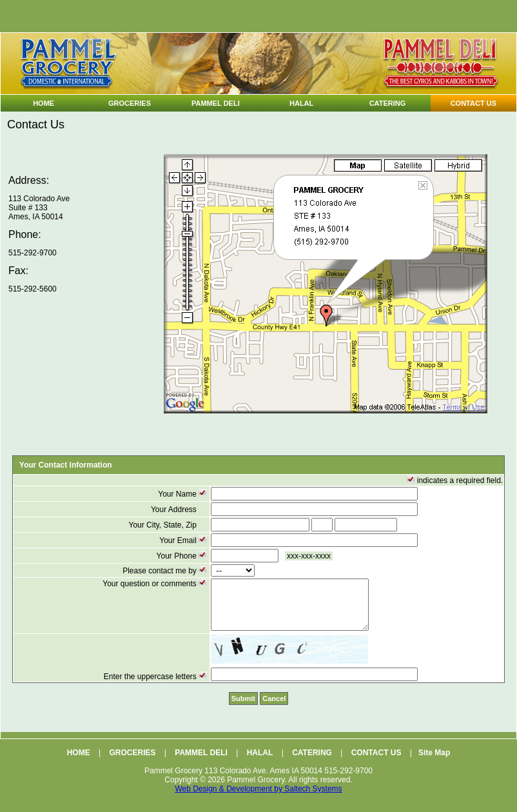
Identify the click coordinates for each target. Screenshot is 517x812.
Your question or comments (155, 584)
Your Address (180, 510)
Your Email (184, 540)
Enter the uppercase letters (156, 686)
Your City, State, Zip (168, 525)
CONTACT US (376, 762)
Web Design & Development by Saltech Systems (258, 798)
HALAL (260, 762)
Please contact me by (165, 571)
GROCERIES (132, 762)
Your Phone (183, 556)
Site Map (434, 762)
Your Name (183, 494)
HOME (79, 762)
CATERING (312, 762)
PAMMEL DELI (201, 762)
